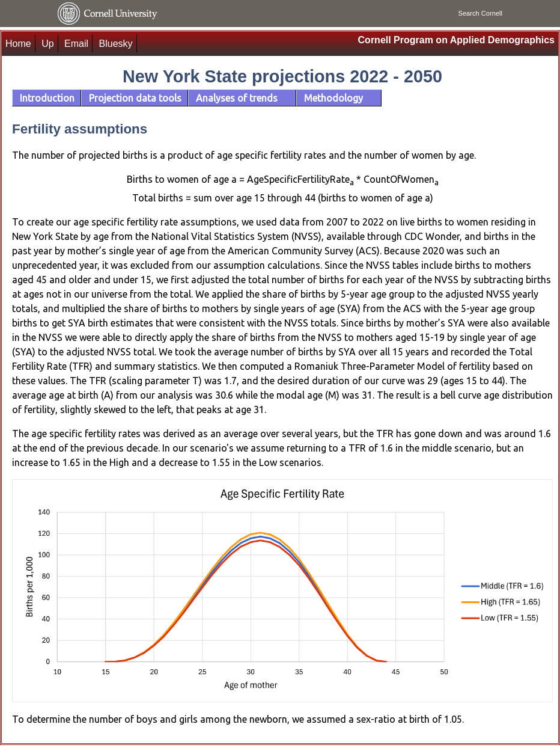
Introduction (47, 98)
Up (47, 44)
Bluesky (116, 44)
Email (76, 44)
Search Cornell (480, 13)
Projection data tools (135, 98)
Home (18, 44)
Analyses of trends (237, 98)
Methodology (333, 98)
